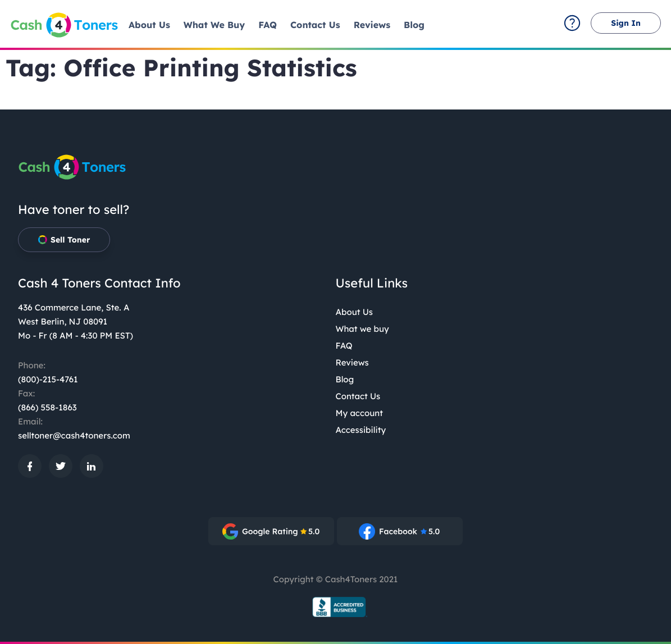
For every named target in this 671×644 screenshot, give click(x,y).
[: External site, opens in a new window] (30, 466)
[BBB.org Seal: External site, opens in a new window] (336, 607)
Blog (345, 379)
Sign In (626, 23)
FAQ (344, 346)
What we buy (362, 329)
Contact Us (358, 396)
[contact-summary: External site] (572, 23)
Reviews (352, 362)
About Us (355, 312)
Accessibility (361, 430)
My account (359, 413)
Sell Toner (64, 240)
